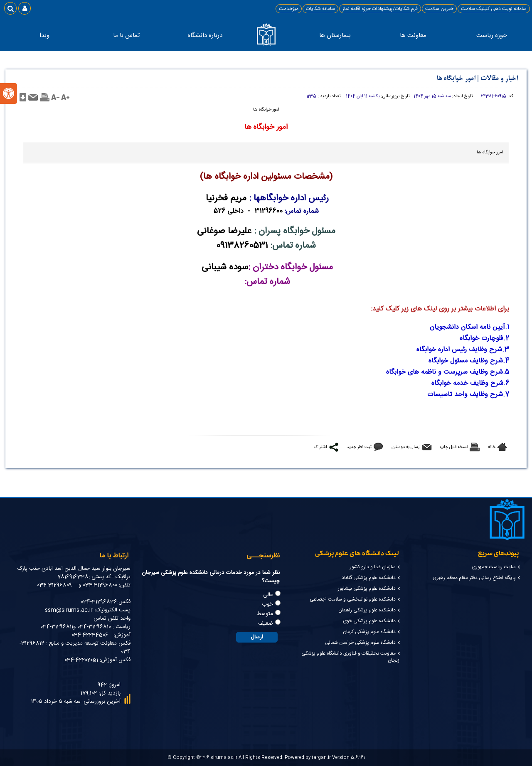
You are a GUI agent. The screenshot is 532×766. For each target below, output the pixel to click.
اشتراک (320, 447)
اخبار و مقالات (499, 79)
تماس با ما (124, 36)
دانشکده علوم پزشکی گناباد (369, 578)
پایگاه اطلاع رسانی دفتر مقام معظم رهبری (474, 578)
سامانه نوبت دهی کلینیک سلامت (494, 9)
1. (507, 327)
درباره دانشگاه (203, 36)
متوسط (265, 614)
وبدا (44, 36)
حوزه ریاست (489, 36)
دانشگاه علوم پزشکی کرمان (369, 632)
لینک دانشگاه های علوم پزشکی (357, 554)
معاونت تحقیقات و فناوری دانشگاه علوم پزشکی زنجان (350, 657)
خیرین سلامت (439, 9)
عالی (268, 595)
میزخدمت (289, 9)
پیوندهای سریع (498, 554)
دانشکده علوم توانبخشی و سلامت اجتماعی (353, 599)
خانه (492, 447)
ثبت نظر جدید (359, 447)
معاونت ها (411, 36)
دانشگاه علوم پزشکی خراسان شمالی (360, 643)
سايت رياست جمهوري (494, 567)
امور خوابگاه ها (456, 79)
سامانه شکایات (320, 9)
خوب (267, 604)
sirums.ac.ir (224, 757)
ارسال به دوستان (406, 447)
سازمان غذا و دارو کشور (373, 567)
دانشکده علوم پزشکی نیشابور (367, 589)
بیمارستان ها (333, 36)
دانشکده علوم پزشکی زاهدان (367, 610)
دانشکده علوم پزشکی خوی (369, 621)
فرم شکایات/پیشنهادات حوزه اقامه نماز (380, 9)
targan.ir (321, 757)
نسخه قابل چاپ (454, 447)
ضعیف (266, 623)
